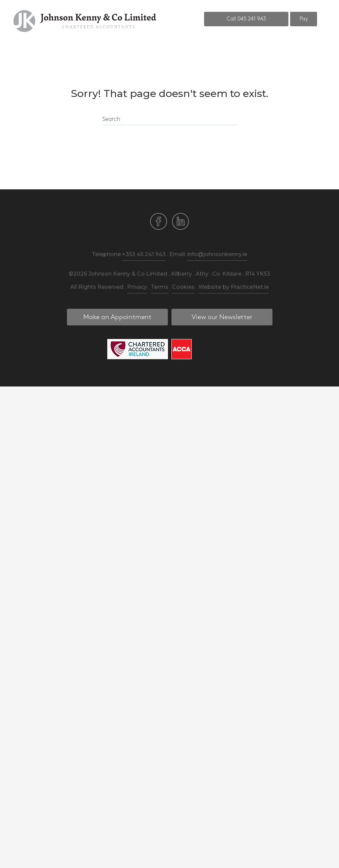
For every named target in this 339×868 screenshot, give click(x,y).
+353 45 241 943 (144, 254)
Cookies (183, 287)
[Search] (170, 120)
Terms (160, 287)
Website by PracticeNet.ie (234, 287)
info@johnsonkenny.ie (217, 254)
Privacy (137, 287)
